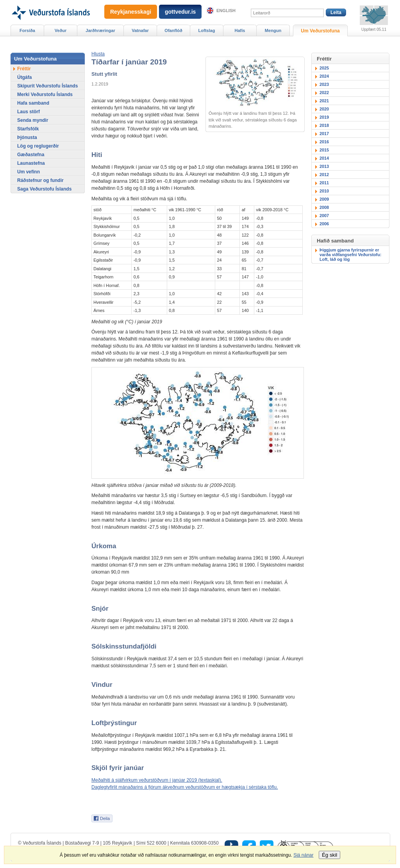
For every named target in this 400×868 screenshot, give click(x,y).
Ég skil (329, 855)
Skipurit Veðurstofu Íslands (47, 86)
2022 (324, 93)
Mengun (273, 30)
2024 (324, 76)
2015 (324, 150)
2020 (324, 109)
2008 (324, 207)
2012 (324, 175)
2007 (324, 216)
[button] (98, 54)
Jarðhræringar (100, 30)
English (226, 11)
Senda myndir (33, 120)
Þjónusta (27, 137)
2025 (324, 68)
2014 (324, 158)
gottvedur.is (180, 12)
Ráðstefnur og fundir (40, 180)
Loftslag (207, 30)
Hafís (240, 30)
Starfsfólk (28, 129)
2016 (324, 142)
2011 (324, 183)
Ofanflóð (173, 30)
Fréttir (24, 69)
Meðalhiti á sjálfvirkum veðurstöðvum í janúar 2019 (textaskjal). (157, 780)
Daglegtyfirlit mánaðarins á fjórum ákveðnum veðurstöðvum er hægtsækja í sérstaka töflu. (185, 787)
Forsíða (27, 30)
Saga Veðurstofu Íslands (44, 189)
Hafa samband (33, 103)
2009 (324, 199)
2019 (324, 117)
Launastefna (31, 163)
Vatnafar (140, 30)
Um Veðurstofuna (320, 31)
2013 (324, 166)
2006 (324, 224)
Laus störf (29, 112)
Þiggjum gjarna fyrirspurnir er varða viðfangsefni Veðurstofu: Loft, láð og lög (350, 255)
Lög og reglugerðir (38, 146)
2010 (324, 191)
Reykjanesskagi (131, 12)
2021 (324, 101)
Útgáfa (24, 77)
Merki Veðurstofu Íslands (45, 94)
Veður (61, 30)
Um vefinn (29, 172)
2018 (324, 125)
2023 (324, 84)
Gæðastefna (31, 155)
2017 (324, 134)
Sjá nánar (303, 855)
